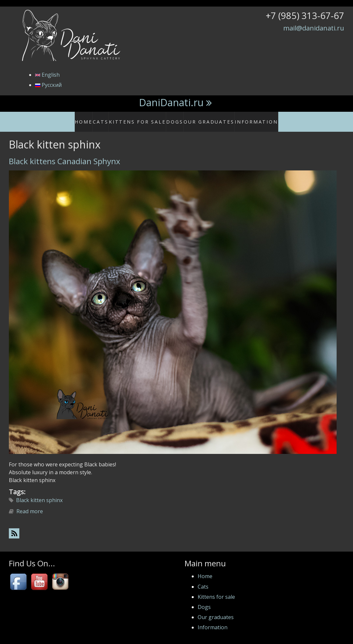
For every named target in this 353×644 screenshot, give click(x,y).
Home (91, 118)
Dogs (178, 118)
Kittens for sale (144, 118)
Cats (112, 118)
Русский (48, 85)
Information (253, 118)
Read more (30, 504)
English (47, 75)
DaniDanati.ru (171, 102)
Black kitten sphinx (39, 493)
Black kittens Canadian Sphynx (65, 154)
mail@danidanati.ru (314, 28)
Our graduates (212, 118)
